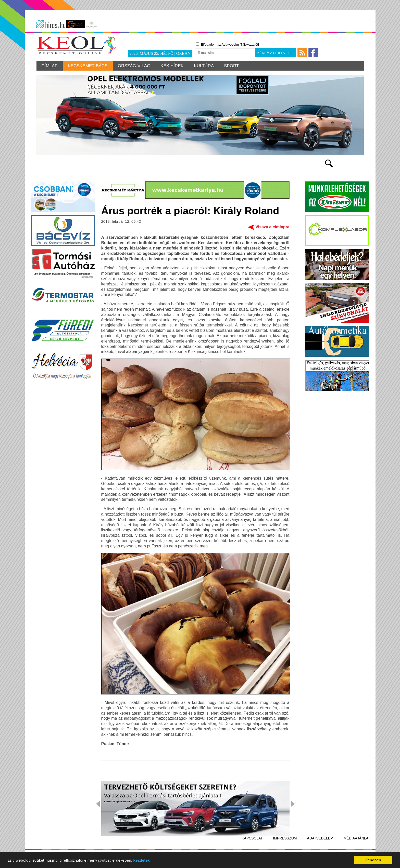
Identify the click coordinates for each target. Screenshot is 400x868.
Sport (231, 66)
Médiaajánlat (357, 838)
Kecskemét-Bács (88, 66)
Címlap (50, 66)
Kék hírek (172, 66)
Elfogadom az (228, 44)
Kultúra (204, 66)
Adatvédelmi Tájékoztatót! (240, 44)
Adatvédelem (320, 838)
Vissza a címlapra (272, 227)
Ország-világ (134, 66)
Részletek (141, 860)
